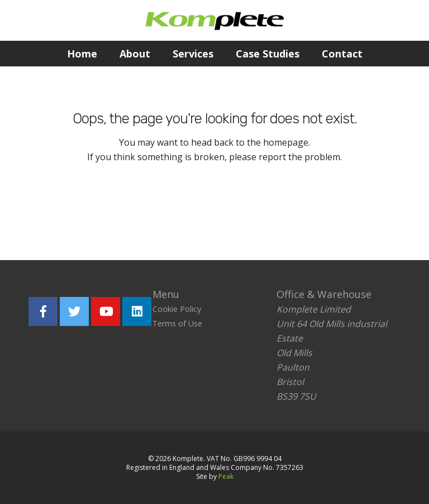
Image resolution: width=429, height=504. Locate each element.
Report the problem (268, 208)
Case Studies (268, 54)
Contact (342, 54)
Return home (146, 208)
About (135, 54)
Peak (226, 476)
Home (82, 54)
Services (193, 54)
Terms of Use (177, 323)
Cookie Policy (177, 309)
